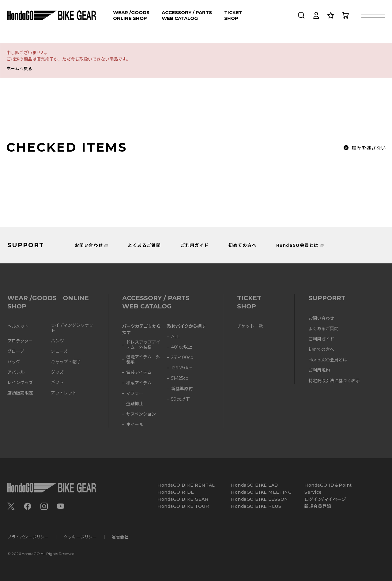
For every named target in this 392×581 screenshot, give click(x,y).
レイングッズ (20, 383)
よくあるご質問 (144, 245)
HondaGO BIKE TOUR (183, 506)
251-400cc (182, 358)
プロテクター (20, 341)
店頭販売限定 (20, 393)
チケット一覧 (250, 326)
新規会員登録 (318, 506)
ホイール (135, 425)
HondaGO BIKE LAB (254, 485)
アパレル (16, 372)
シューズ (59, 351)
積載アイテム (139, 383)
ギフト (57, 383)
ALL (175, 337)
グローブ (16, 351)
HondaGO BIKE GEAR (183, 499)
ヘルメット (18, 326)
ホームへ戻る (19, 68)
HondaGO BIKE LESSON (260, 499)
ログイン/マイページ (325, 499)
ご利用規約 (319, 370)
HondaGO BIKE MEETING (261, 492)
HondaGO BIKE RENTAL (186, 485)
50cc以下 (181, 399)
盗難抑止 (135, 404)
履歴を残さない (369, 148)
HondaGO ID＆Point (328, 485)
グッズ (57, 372)
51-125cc (180, 378)
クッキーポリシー (80, 537)
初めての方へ (243, 245)
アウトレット (64, 393)
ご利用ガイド (194, 245)
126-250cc (182, 368)
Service (313, 492)
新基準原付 (182, 389)
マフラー (135, 393)
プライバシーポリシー (28, 537)
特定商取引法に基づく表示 (334, 381)
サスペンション (141, 414)
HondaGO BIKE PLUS (256, 506)
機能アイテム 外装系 (143, 360)
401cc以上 (182, 347)
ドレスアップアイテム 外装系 (143, 345)
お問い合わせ (89, 245)
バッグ (14, 362)
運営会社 (120, 537)
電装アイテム (139, 373)
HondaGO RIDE (176, 492)
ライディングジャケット (72, 328)
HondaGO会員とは (297, 245)
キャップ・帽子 (66, 362)
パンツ (57, 341)
